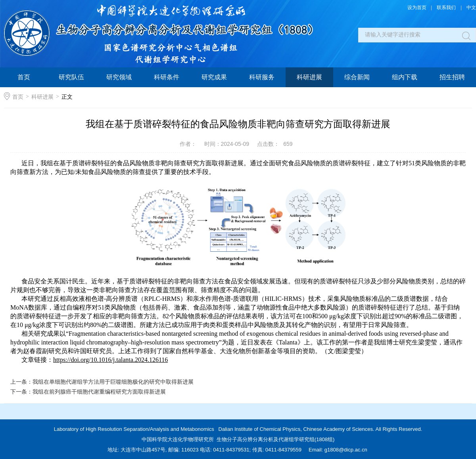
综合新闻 (357, 77)
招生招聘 (452, 77)
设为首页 (417, 8)
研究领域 (119, 77)
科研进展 (309, 77)
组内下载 (405, 77)
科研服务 (262, 77)
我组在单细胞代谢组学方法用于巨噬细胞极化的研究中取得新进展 (113, 382)
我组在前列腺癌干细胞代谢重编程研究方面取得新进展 (99, 392)
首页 (24, 77)
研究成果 (214, 77)
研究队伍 (71, 77)
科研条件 (167, 77)
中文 (471, 8)
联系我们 (446, 8)
